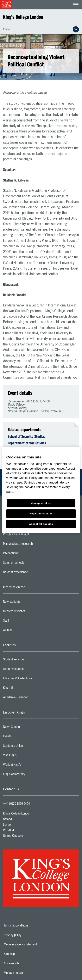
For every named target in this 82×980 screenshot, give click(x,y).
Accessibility (25, 963)
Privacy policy (26, 935)
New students (27, 603)
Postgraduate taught (32, 535)
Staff (22, 622)
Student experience (31, 573)
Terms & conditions (29, 926)
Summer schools (29, 564)
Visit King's (25, 756)
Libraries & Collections (33, 679)
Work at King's (28, 766)
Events (23, 737)
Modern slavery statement (34, 944)
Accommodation (29, 670)
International (26, 554)
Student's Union (28, 747)
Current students (29, 612)
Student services (29, 660)
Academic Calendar (31, 698)
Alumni (23, 631)
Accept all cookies (41, 524)
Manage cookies (27, 973)
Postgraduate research (33, 545)
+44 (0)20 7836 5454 (16, 804)
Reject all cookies (41, 514)
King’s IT (24, 689)
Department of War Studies (27, 443)
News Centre (27, 728)
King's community (29, 775)
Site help (23, 954)
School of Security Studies (26, 436)
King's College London (23, 17)
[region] (41, 490)
